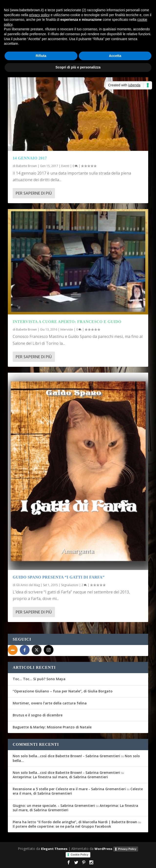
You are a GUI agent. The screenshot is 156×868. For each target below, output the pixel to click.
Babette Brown (26, 166)
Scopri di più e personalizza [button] (78, 67)
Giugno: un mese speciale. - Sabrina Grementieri (54, 806)
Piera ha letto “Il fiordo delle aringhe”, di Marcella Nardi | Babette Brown (75, 822)
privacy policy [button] (40, 15)
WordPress (103, 849)
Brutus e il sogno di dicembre (38, 715)
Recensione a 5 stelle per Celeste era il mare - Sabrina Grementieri (69, 789)
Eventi (65, 166)
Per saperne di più (34, 193)
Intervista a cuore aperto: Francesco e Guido (67, 322)
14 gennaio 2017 (30, 158)
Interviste (67, 329)
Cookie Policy (79, 855)
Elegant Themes (54, 849)
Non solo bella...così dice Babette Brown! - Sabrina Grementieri (66, 756)
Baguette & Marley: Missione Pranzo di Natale (52, 727)
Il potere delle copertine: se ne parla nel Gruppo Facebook (62, 826)
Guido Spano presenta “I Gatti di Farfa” (59, 577)
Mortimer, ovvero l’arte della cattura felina (50, 703)
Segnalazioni (70, 585)
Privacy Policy (127, 849)
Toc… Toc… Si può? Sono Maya (39, 679)
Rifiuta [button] (41, 56)
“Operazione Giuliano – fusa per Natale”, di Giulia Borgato (63, 691)
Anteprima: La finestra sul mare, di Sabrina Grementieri (60, 777)
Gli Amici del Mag (28, 585)
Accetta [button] (115, 56)
